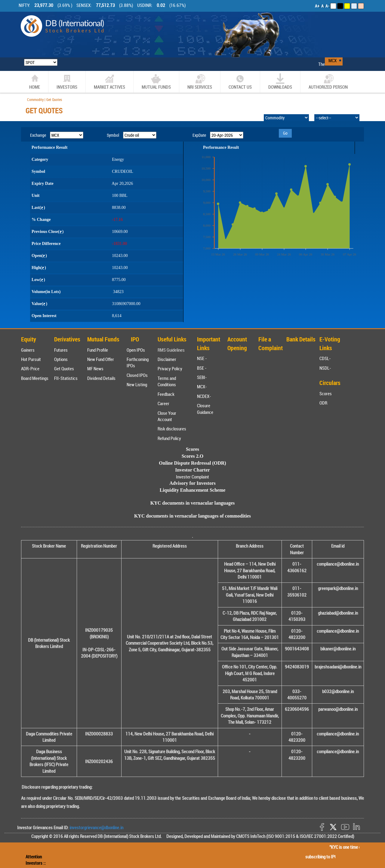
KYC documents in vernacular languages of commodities (192, 516)
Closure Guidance (205, 409)
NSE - (202, 358)
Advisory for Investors (192, 483)
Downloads (280, 82)
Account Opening (237, 344)
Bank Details (301, 339)
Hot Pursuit (31, 359)
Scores (326, 393)
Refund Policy (169, 438)
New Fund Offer (101, 359)
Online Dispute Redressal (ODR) (192, 463)
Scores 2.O (193, 456)
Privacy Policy (170, 368)
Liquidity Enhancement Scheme (193, 490)
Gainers (28, 350)
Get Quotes (64, 368)
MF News (95, 368)
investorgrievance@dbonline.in (96, 827)
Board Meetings (35, 378)
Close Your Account (167, 416)
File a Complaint (271, 344)
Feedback (166, 394)
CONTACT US (240, 82)
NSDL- (325, 368)
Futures (61, 350)
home (35, 82)
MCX (333, 60)
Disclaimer (167, 359)
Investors (67, 82)
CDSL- (325, 358)
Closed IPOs (137, 375)
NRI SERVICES (200, 82)
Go (285, 133)
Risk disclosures (172, 429)
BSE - (202, 368)
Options (61, 359)
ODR (323, 403)
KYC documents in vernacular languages (193, 503)
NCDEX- (204, 396)
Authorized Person (328, 82)
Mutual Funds (156, 82)
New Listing (137, 384)
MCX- (202, 387)
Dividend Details (101, 378)
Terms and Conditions (167, 381)
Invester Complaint (192, 477)
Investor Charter (192, 470)
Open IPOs (136, 350)
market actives (109, 82)
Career (163, 403)
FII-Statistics (66, 378)
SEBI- (202, 377)
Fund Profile (98, 350)
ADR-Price (30, 368)
